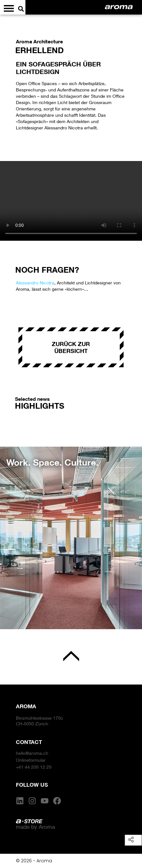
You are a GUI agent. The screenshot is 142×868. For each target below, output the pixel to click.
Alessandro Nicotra (35, 283)
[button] (11, 533)
